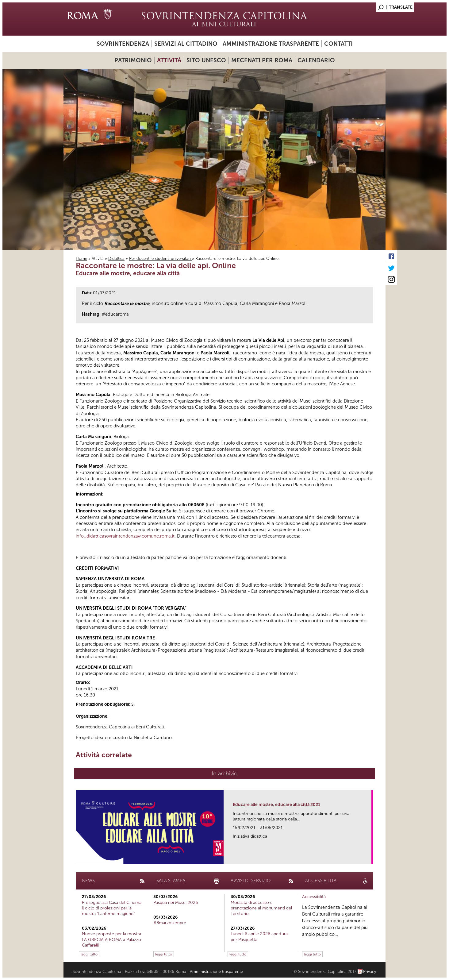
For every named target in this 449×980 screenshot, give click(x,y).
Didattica (116, 259)
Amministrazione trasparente (271, 44)
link (369, 857)
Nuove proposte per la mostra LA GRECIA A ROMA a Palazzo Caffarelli (111, 939)
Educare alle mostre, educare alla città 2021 (276, 805)
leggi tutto (89, 954)
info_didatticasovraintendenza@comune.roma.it (125, 536)
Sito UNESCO (206, 60)
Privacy (370, 972)
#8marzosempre (170, 923)
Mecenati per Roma (262, 60)
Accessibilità (314, 897)
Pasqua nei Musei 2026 (176, 903)
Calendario (316, 60)
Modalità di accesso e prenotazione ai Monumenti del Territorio (261, 908)
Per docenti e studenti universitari (161, 259)
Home (81, 259)
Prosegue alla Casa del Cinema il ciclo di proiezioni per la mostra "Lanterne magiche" (112, 908)
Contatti (338, 44)
